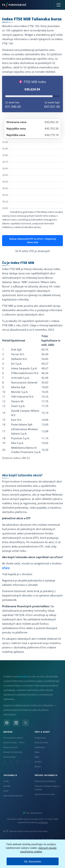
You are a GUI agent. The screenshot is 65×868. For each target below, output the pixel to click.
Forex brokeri (10, 757)
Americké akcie (41, 742)
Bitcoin (38, 766)
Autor (6, 791)
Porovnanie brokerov (13, 738)
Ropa (37, 752)
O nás (6, 781)
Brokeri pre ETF (10, 747)
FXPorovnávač (14, 5)
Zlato (37, 757)
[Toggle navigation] (59, 5)
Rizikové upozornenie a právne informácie (27, 831)
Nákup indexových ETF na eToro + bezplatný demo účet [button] (33, 241)
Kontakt (7, 786)
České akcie (40, 747)
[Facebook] (7, 723)
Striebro (38, 762)
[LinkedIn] (16, 723)
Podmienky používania (45, 781)
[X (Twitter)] (25, 723)
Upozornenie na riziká (45, 794)
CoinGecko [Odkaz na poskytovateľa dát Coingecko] (43, 822)
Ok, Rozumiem (33, 861)
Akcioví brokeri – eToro (14, 742)
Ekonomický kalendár (13, 796)
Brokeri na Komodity (13, 752)
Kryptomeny (40, 738)
